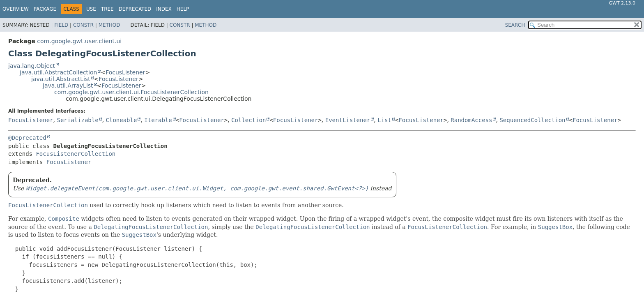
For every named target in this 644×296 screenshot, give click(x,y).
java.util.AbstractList (61, 79)
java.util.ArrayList (68, 86)
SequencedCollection (532, 120)
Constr (83, 25)
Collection (248, 120)
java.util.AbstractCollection (58, 72)
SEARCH (515, 25)
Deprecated (135, 9)
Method (109, 25)
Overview (16, 9)
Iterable (158, 120)
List (384, 120)
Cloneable (122, 120)
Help (183, 9)
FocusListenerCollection (76, 154)
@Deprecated (27, 138)
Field (61, 25)
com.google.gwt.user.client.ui (79, 41)
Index (164, 9)
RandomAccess (471, 120)
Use (91, 9)
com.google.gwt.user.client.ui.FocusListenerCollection (131, 92)
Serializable (77, 120)
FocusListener (125, 72)
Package (45, 9)
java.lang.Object (32, 66)
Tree (107, 9)
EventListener (348, 120)
